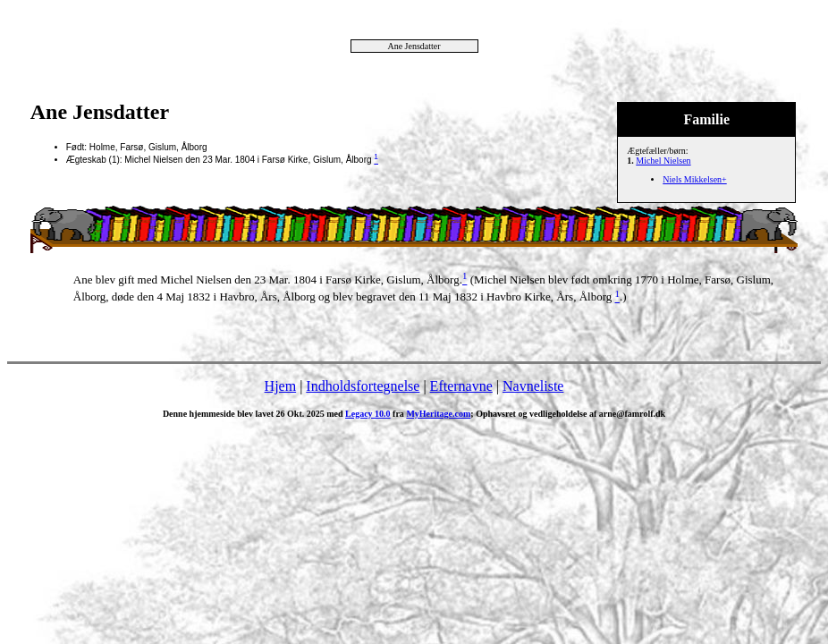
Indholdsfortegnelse (363, 386)
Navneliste (533, 386)
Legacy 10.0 (368, 414)
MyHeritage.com (438, 414)
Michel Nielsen (663, 161)
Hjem (281, 386)
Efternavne (461, 386)
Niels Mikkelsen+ (694, 179)
